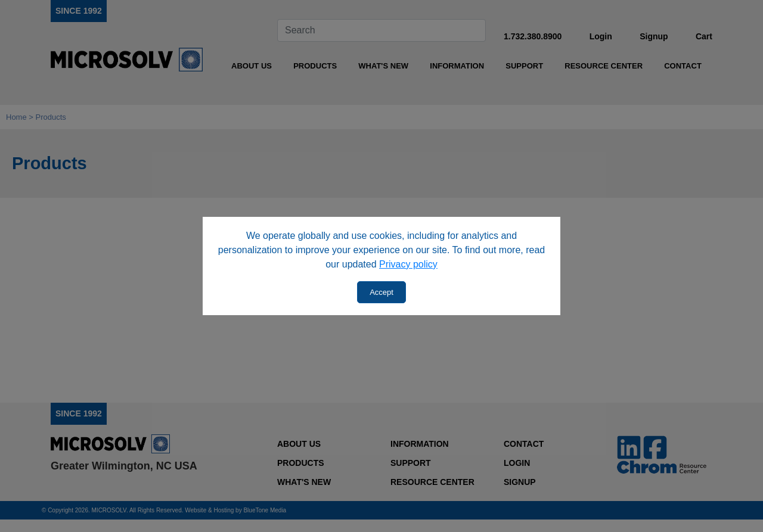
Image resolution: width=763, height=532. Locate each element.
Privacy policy (408, 264)
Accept (381, 292)
